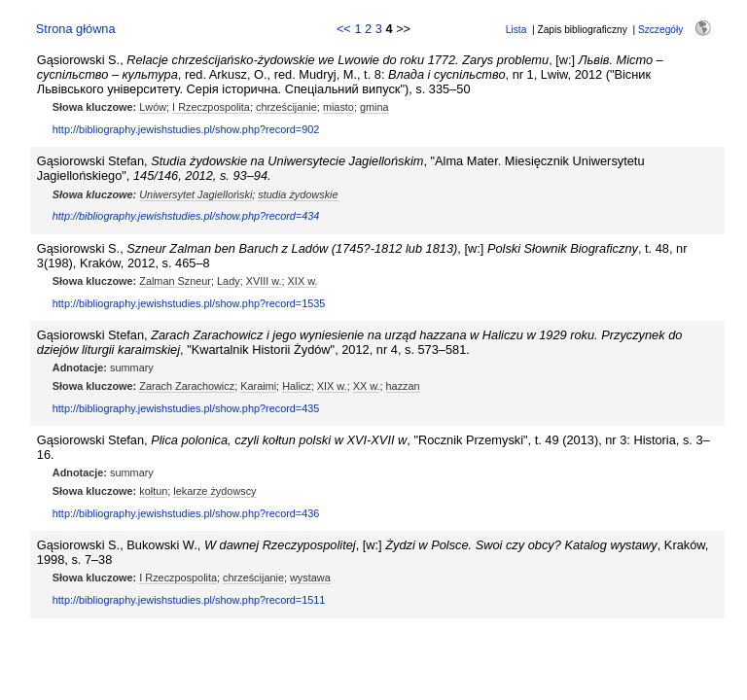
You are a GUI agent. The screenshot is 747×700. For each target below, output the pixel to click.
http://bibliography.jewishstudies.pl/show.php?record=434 (186, 216)
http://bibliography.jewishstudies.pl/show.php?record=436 (186, 513)
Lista (516, 30)
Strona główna (76, 29)
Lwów (153, 107)
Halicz (297, 386)
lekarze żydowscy (214, 491)
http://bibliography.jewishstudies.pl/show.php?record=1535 (189, 303)
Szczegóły (660, 30)
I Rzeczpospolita (211, 107)
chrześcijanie (286, 107)
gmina (374, 107)
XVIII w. (264, 281)
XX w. (367, 386)
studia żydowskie (298, 194)
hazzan (403, 386)
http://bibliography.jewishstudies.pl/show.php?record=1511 (189, 600)
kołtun (153, 491)
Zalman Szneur (175, 281)
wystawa (310, 577)
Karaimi (258, 386)
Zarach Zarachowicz (187, 386)
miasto (338, 107)
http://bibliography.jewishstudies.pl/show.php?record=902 (186, 129)
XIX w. (303, 281)
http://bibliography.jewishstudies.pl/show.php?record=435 (186, 408)
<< (344, 29)
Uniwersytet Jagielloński (196, 194)
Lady (229, 281)
